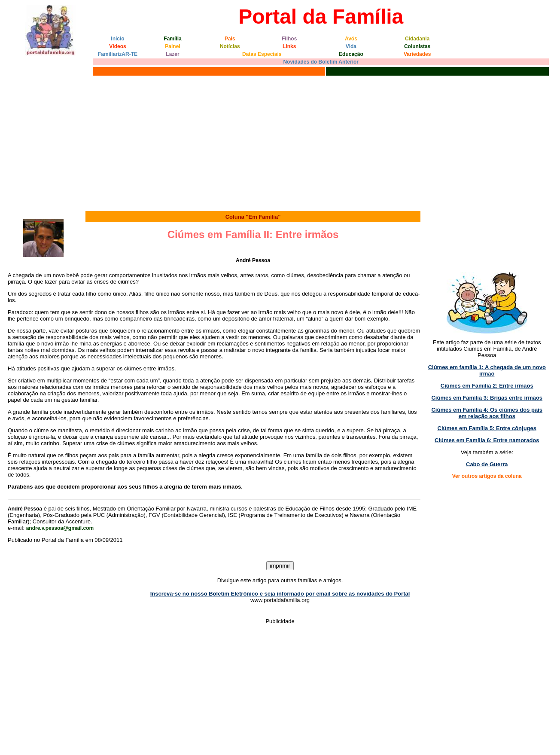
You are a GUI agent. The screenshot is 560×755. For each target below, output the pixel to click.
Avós (351, 39)
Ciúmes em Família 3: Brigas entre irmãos (487, 398)
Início (117, 39)
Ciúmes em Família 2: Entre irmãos (487, 386)
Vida (351, 46)
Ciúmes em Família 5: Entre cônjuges (487, 428)
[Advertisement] (280, 142)
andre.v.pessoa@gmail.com (60, 528)
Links (289, 46)
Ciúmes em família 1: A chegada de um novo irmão (487, 370)
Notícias (230, 46)
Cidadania (417, 39)
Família (172, 39)
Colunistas (417, 46)
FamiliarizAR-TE (118, 54)
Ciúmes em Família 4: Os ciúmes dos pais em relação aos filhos (487, 413)
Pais (230, 39)
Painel (172, 46)
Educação (351, 54)
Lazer (172, 54)
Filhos (289, 39)
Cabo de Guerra (487, 464)
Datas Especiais (262, 54)
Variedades (417, 54)
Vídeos (117, 46)
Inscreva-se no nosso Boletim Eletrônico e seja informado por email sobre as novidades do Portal (280, 594)
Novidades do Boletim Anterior (321, 62)
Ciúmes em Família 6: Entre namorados (487, 440)
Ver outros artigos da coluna (487, 476)
